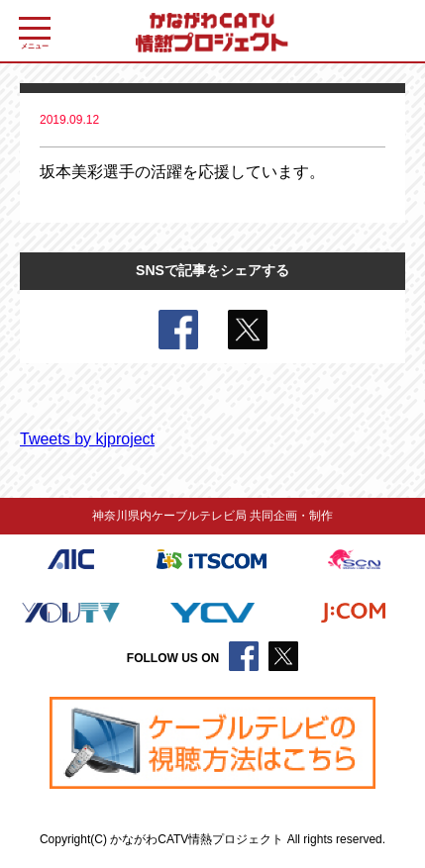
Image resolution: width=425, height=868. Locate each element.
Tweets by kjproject (87, 439)
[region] (212, 743)
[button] (212, 743)
